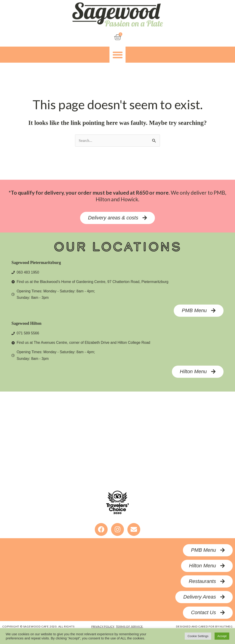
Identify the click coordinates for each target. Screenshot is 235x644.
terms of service (129, 627)
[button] (118, 55)
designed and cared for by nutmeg (204, 627)
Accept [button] (222, 636)
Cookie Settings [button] (198, 636)
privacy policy (103, 627)
